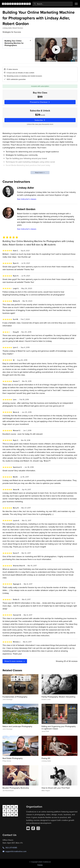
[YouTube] (28, 828)
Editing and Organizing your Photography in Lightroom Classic (59, 728)
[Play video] (56, 50)
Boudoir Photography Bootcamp (16, 788)
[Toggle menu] (76, 4)
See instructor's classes (27, 199)
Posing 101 (46, 758)
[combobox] (53, 4)
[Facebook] (33, 828)
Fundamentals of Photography (15, 697)
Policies (40, 865)
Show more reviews (15, 661)
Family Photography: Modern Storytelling (58, 697)
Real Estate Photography (13, 758)
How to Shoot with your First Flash (56, 788)
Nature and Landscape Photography (17, 726)
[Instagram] (38, 828)
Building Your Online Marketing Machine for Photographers (14, 43)
